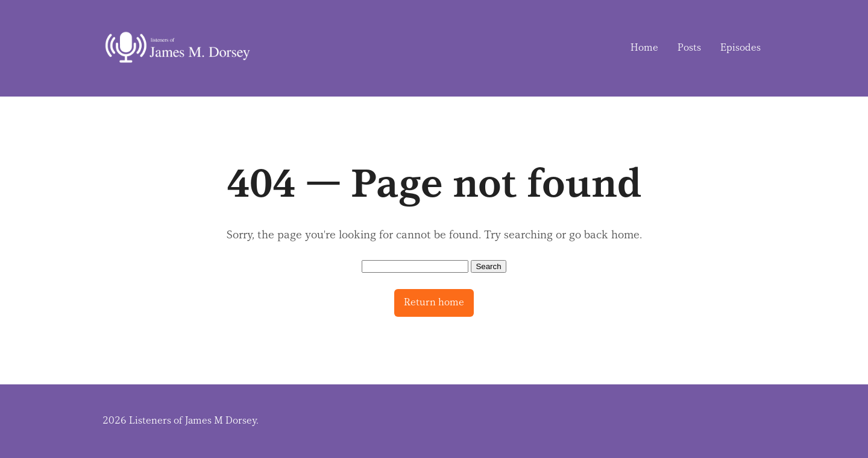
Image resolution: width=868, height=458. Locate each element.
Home (644, 48)
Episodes (741, 48)
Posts (689, 48)
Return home (434, 302)
